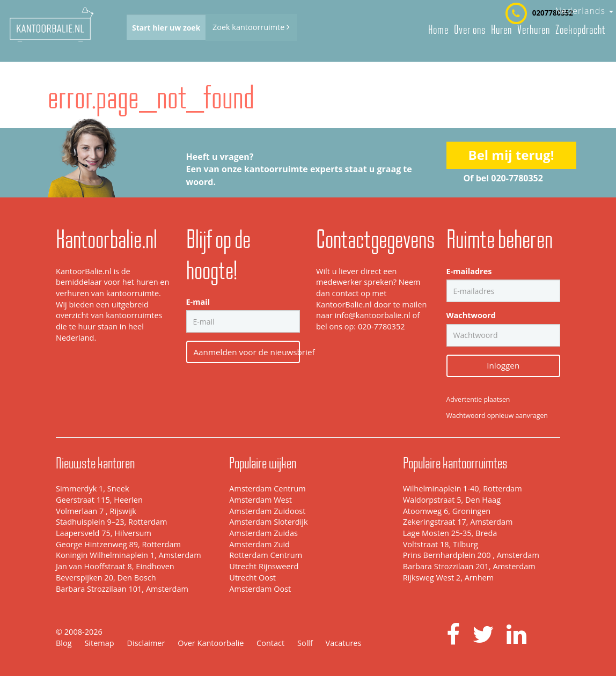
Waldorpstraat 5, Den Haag (452, 500)
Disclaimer (146, 643)
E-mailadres (469, 271)
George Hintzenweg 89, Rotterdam (118, 544)
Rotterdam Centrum (266, 555)
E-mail (198, 302)
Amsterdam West (260, 500)
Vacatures (344, 643)
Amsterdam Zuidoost (267, 511)
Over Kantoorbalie (211, 643)
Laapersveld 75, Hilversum (104, 533)
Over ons (470, 30)
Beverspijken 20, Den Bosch (106, 578)
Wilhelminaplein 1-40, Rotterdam (463, 488)
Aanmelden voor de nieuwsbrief (247, 352)
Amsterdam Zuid (259, 544)
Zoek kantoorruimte (251, 27)
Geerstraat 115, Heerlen (99, 500)
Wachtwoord (471, 315)
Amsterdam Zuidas (263, 533)
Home (438, 30)
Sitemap (99, 643)
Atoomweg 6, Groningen (447, 511)
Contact (270, 643)
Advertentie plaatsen (478, 399)
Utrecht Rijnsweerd (264, 566)
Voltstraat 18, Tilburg (441, 544)
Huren (501, 30)
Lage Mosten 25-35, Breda (450, 533)
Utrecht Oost (252, 578)
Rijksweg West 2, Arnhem (448, 578)
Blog (64, 643)
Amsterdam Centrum (267, 488)
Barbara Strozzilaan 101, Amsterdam (122, 589)
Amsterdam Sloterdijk (268, 522)
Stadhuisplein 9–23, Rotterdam (111, 522)
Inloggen (503, 365)
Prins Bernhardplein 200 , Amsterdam (471, 555)
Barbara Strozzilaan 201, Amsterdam (469, 566)
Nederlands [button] (584, 11)
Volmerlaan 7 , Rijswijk (96, 511)
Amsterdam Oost (260, 589)
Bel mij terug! (511, 155)
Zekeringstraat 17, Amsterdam (458, 522)
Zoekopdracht (580, 30)
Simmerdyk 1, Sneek (93, 488)
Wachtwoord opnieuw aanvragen (497, 416)
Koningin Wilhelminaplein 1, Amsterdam (129, 555)
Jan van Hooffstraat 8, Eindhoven (115, 566)
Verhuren (534, 30)
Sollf (305, 643)
